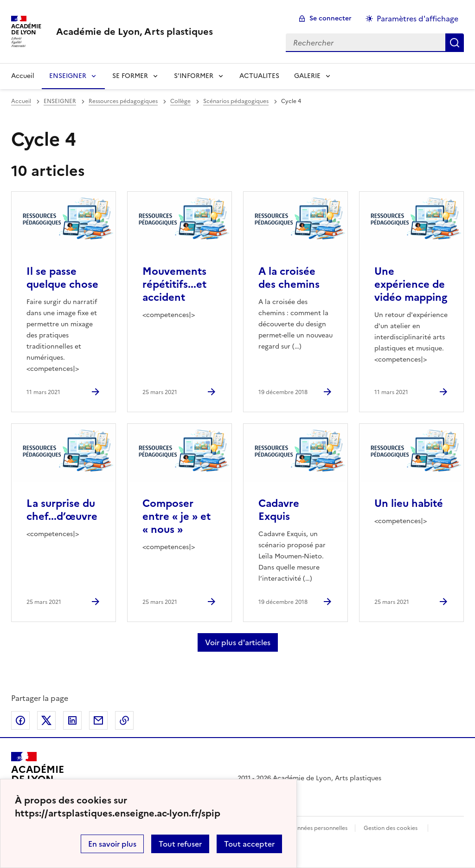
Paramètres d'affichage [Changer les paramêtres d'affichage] (417, 19)
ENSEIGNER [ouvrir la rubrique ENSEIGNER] (60, 101)
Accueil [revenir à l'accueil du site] (23, 76)
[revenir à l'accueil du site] (135, 32)
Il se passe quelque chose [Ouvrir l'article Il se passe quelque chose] (62, 278)
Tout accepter (249, 844)
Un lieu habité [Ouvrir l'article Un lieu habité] (409, 503)
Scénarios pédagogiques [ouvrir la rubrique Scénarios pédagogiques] (236, 101)
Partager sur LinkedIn (72, 720)
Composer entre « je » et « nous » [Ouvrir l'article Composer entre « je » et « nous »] (177, 516)
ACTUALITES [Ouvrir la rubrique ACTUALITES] (259, 76)
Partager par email (98, 720)
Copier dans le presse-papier (124, 720)
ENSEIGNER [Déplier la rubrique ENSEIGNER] (68, 76)
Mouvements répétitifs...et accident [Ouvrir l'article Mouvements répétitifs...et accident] (174, 284)
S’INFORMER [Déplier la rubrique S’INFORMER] (194, 76)
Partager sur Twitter (46, 720)
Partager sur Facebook (20, 720)
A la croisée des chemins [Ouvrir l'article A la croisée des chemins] (289, 278)
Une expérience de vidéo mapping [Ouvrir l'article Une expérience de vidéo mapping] (411, 284)
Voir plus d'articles (238, 642)
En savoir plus (112, 844)
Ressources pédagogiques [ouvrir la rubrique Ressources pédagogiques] (123, 101)
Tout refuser (180, 844)
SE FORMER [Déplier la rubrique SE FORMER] (130, 76)
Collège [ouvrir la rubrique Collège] (180, 101)
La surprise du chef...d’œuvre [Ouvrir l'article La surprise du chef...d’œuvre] (62, 510)
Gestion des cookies (391, 828)
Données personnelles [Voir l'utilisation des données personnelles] (318, 828)
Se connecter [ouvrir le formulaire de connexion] (331, 18)
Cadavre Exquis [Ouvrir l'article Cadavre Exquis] (279, 510)
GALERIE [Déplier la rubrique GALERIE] (307, 76)
